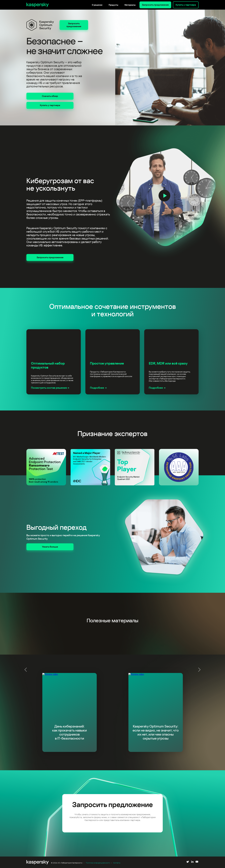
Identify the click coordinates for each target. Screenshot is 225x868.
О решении (97, 5)
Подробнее (97, 388)
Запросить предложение (155, 5)
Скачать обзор (50, 96)
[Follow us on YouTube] (197, 862)
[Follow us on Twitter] (188, 862)
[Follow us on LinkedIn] (192, 862)
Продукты (113, 5)
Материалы (130, 5)
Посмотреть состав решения (49, 388)
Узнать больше (50, 547)
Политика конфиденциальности (98, 863)
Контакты (117, 863)
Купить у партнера (186, 5)
